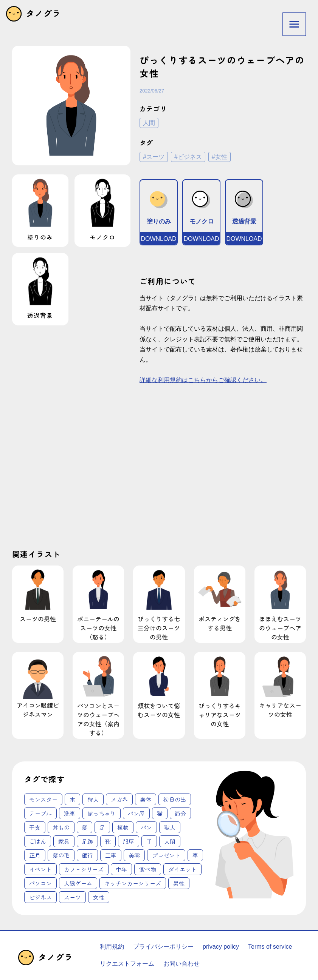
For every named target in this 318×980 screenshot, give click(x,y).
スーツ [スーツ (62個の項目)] (72, 897)
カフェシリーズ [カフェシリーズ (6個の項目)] (84, 869)
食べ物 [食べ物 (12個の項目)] (148, 869)
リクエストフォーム (127, 964)
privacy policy (221, 947)
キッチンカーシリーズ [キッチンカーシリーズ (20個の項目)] (133, 883)
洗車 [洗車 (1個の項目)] (70, 813)
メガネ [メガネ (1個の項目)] (119, 799)
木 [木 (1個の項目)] (72, 799)
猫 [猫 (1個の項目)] (160, 813)
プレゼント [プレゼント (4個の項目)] (166, 855)
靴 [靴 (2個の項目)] (108, 841)
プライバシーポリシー (163, 947)
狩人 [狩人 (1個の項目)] (93, 799)
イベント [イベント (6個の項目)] (40, 869)
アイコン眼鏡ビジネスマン (38, 686)
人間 (149, 123)
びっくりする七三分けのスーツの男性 (159, 604)
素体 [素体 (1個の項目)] (146, 799)
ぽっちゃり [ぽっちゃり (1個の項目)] (102, 813)
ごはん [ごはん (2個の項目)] (38, 841)
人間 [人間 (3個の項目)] (170, 841)
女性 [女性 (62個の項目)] (99, 897)
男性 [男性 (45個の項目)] (179, 883)
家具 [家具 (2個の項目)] (64, 841)
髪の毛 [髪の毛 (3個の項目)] (61, 855)
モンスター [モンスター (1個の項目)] (43, 799)
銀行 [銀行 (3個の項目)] (87, 855)
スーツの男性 (38, 595)
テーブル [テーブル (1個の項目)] (40, 813)
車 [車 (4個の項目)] (195, 855)
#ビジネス (188, 157)
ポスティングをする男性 (220, 600)
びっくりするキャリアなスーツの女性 (220, 691)
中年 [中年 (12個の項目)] (121, 869)
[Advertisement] (83, 473)
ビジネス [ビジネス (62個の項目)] (40, 897)
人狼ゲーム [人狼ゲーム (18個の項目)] (78, 883)
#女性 (219, 157)
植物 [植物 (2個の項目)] (123, 827)
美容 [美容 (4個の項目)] (134, 855)
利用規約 (112, 947)
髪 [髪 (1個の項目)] (85, 827)
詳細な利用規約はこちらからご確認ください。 (203, 380)
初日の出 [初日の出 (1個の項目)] (175, 799)
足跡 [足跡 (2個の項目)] (87, 841)
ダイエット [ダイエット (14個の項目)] (182, 869)
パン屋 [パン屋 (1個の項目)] (136, 813)
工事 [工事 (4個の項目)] (111, 855)
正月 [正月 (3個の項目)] (35, 855)
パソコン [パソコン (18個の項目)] (40, 883)
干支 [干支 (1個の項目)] (35, 827)
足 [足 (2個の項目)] (102, 827)
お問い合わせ (181, 964)
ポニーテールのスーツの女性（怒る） (98, 604)
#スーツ (154, 157)
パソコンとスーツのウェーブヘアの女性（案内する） (98, 695)
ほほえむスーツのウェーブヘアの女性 (280, 604)
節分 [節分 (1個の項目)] (180, 813)
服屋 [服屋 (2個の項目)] (129, 841)
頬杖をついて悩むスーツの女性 (159, 686)
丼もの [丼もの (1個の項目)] (61, 827)
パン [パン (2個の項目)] (146, 827)
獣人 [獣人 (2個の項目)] (170, 827)
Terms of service (270, 947)
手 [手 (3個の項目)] (149, 841)
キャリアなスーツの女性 (280, 686)
